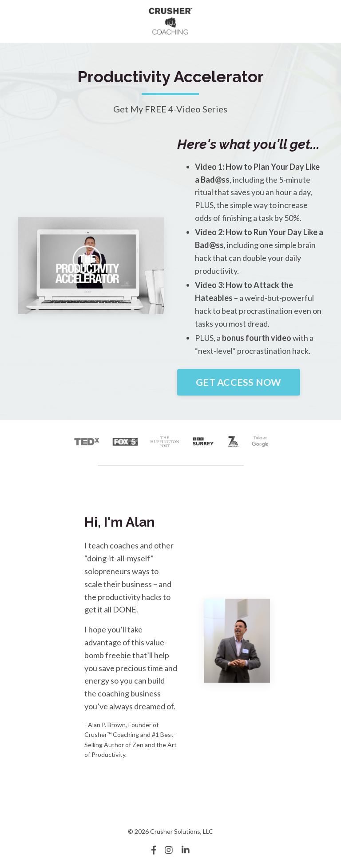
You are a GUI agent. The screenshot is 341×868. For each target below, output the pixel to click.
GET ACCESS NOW (239, 382)
